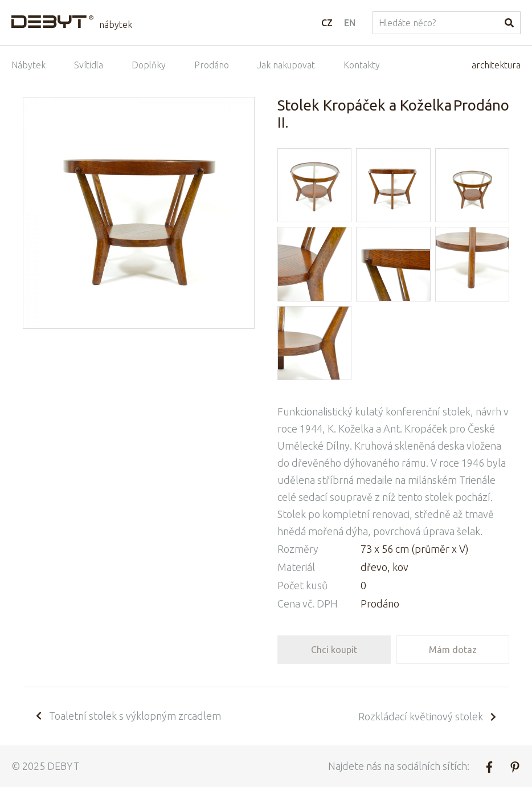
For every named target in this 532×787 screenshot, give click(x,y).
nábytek (116, 25)
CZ (327, 23)
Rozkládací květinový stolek (428, 716)
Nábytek (28, 65)
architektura (496, 65)
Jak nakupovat (286, 65)
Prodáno (212, 65)
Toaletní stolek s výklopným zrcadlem (128, 716)
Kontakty (362, 65)
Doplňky (149, 65)
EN (350, 23)
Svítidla (89, 65)
